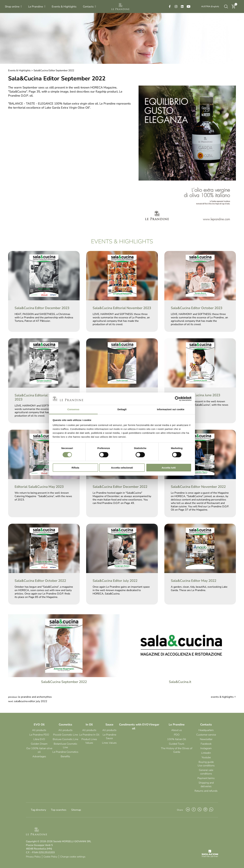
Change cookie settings (73, 857)
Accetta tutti (169, 468)
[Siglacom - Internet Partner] (210, 856)
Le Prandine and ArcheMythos (35, 697)
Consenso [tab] (73, 409)
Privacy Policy (33, 857)
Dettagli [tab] (122, 409)
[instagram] (176, 6)
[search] (226, 6)
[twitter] (200, 810)
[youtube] (189, 6)
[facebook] (170, 6)
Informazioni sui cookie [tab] (171, 409)
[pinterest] (205, 810)
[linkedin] (182, 6)
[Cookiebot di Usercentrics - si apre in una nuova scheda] (177, 399)
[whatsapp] (211, 810)
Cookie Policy (50, 857)
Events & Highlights (19, 70)
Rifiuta (75, 468)
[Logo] (120, 6)
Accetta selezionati (122, 468)
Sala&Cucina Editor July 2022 (31, 701)
